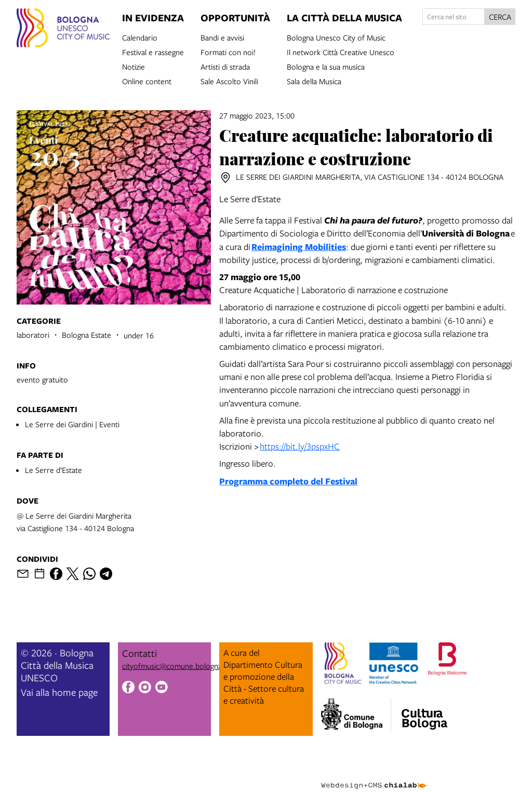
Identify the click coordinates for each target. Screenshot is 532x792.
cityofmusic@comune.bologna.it (175, 666)
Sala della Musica (314, 81)
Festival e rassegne (153, 51)
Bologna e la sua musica (326, 66)
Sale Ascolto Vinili (229, 81)
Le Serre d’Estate (54, 470)
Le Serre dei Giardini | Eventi (72, 424)
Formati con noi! (228, 51)
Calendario (140, 37)
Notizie (134, 66)
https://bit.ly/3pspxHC (300, 446)
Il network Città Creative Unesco (341, 51)
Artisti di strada (225, 66)
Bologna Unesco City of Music (336, 37)
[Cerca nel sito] (454, 17)
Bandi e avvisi (222, 37)
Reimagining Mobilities (299, 247)
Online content (147, 81)
